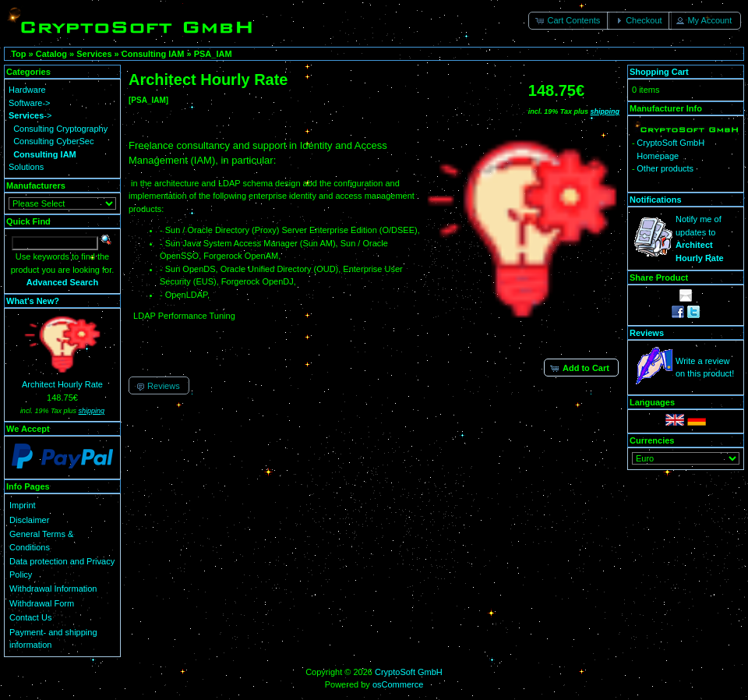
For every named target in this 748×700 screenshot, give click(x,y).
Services (94, 54)
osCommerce (398, 684)
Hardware (27, 90)
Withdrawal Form (42, 603)
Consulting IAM (153, 54)
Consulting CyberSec (53, 141)
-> (30, 115)
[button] (569, 21)
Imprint (23, 505)
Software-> (30, 103)
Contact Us (30, 617)
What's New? (33, 301)
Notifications (656, 200)
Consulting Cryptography (60, 129)
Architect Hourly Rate (62, 384)
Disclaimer (29, 520)
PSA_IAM (213, 54)
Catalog (51, 54)
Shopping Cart (659, 72)
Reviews (647, 333)
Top (18, 54)
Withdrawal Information (53, 589)
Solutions (26, 167)
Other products (665, 168)
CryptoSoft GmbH (409, 672)
